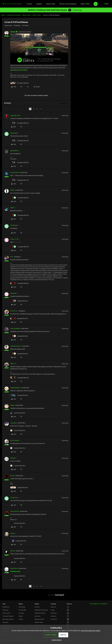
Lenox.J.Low (14, 239)
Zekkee (12, 405)
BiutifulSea (14, 568)
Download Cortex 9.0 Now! (19, 70)
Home (3, 15)
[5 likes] (19, 354)
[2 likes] (18, 541)
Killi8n (12, 208)
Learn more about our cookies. (91, 631)
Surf (12, 257)
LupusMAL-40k (15, 115)
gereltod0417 (15, 151)
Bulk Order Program (8, 619)
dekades (13, 32)
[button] (106, 4)
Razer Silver (85, 4)
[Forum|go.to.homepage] (12, 4)
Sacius (12, 476)
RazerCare (37, 616)
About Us (53, 607)
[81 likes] (19, 83)
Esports (21, 616)
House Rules (51, 4)
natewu (13, 533)
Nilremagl (13, 293)
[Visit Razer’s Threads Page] (68, 613)
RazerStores (6, 607)
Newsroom (54, 613)
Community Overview (14, 15)
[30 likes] (19, 180)
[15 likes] (19, 198)
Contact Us (54, 619)
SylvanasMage (15, 328)
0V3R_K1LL (14, 311)
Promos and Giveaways (68, 4)
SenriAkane (14, 133)
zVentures (53, 616)
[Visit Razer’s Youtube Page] (68, 619)
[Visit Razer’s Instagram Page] (68, 610)
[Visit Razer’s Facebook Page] (68, 607)
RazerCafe (5, 610)
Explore (21, 604)
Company (53, 604)
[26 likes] (19, 162)
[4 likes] (19, 336)
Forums (29, 4)
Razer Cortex (27, 15)
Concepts (21, 613)
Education (5, 622)
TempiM (13, 458)
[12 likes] (19, 378)
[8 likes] (19, 318)
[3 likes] (19, 395)
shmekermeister (15, 346)
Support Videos (39, 622)
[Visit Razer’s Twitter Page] (68, 616)
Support (39, 4)
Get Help (37, 607)
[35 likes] (19, 123)
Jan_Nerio (14, 423)
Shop (4, 604)
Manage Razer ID (39, 619)
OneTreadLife (15, 511)
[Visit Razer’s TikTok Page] (68, 622)
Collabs (21, 619)
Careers (53, 610)
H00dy (12, 190)
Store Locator (6, 613)
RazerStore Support (40, 613)
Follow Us (69, 604)
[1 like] (18, 413)
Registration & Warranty (41, 610)
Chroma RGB (22, 610)
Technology (22, 607)
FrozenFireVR (15, 172)
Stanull (13, 551)
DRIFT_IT (13, 364)
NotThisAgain (15, 440)
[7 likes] (19, 301)
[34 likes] (19, 141)
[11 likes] (19, 247)
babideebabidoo (15, 388)
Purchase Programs (8, 616)
